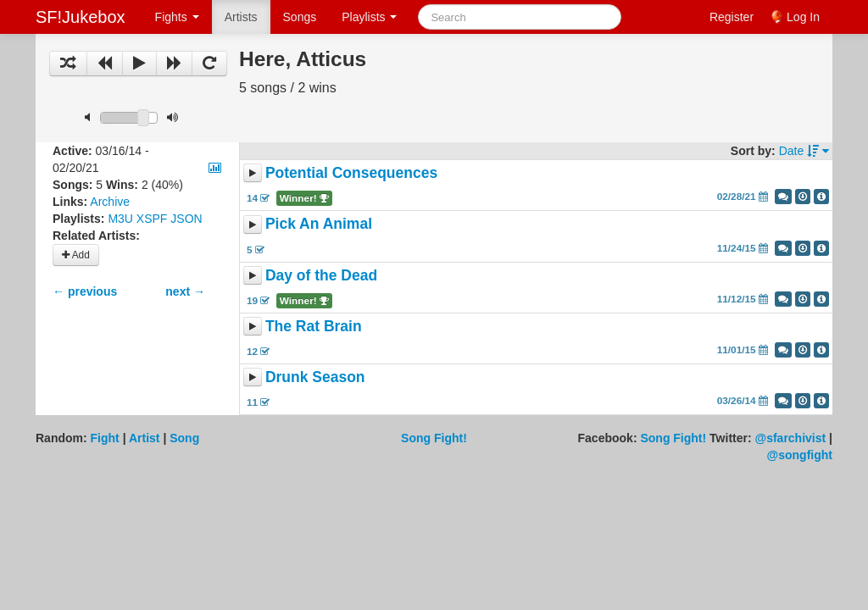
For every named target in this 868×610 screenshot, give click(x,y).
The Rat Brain (314, 326)
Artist (145, 438)
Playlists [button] (369, 17)
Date (804, 151)
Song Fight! (434, 438)
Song (184, 438)
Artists (241, 17)
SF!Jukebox (81, 17)
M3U (120, 219)
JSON (186, 219)
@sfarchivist (791, 438)
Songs (300, 17)
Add (76, 255)
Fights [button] (177, 17)
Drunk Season (315, 377)
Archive (110, 202)
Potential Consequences (351, 173)
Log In (803, 17)
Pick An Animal (319, 225)
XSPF (152, 219)
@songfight (800, 455)
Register (732, 17)
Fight (105, 438)
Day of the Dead (321, 275)
